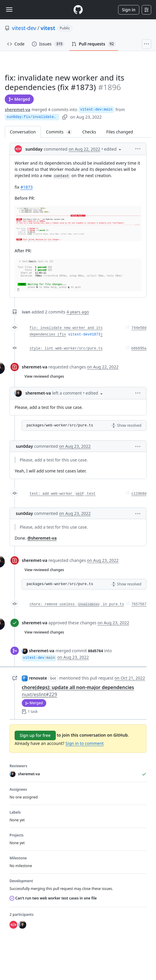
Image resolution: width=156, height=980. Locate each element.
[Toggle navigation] (9, 10)
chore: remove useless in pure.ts (77, 604)
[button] (138, 148)
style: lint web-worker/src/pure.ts (66, 349)
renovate (38, 678)
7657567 (139, 604)
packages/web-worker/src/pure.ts (60, 426)
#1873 (26, 187)
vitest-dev (24, 28)
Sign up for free (35, 735)
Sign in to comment (84, 743)
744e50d (139, 328)
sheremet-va (18, 109)
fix (63, 335)
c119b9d (139, 494)
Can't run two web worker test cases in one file (53, 898)
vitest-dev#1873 (84, 335)
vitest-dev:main (96, 110)
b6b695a (139, 349)
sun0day (34, 149)
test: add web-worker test (62, 494)
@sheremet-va (42, 538)
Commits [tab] (62, 132)
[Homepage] (78, 10)
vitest (48, 28)
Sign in (129, 10)
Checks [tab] (89, 132)
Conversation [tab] (23, 132)
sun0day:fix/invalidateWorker (33, 117)
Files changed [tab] (120, 132)
